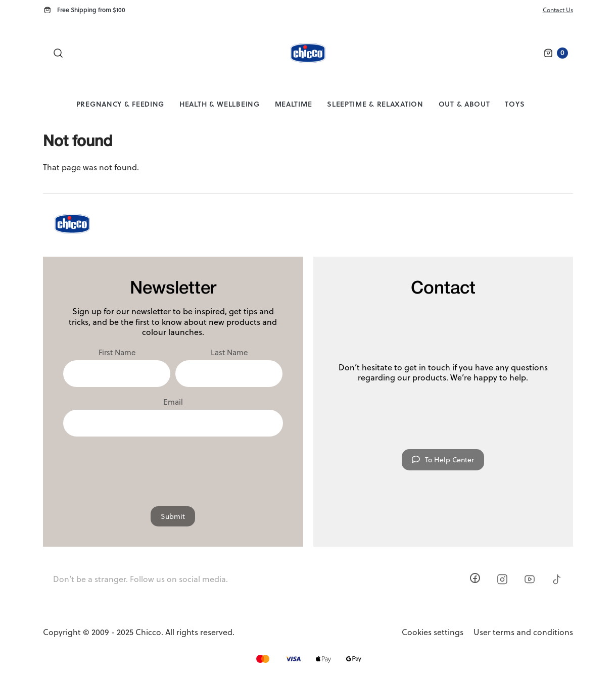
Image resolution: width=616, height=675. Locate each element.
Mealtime (294, 104)
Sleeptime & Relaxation (375, 104)
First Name (117, 353)
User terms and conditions (523, 632)
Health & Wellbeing (220, 104)
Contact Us (558, 10)
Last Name (229, 353)
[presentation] (173, 466)
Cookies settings (433, 632)
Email (173, 402)
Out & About (464, 104)
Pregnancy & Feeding (120, 104)
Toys (515, 104)
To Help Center (443, 460)
